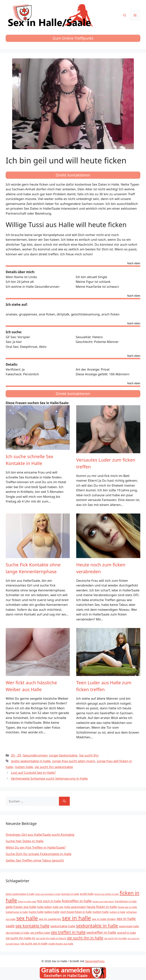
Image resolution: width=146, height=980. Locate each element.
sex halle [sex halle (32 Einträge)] (27, 918)
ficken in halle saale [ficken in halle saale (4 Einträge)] (27, 902)
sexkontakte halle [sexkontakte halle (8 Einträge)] (63, 926)
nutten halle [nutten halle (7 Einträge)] (101, 912)
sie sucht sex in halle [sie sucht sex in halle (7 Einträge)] (34, 943)
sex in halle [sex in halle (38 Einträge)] (77, 918)
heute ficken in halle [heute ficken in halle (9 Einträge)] (102, 907)
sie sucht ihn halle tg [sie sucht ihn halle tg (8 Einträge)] (20, 938)
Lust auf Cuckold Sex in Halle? (33, 773)
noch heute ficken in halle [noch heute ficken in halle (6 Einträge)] (76, 912)
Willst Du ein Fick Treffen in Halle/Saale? (36, 847)
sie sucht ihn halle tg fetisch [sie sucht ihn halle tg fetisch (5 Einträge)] (51, 938)
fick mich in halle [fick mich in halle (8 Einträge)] (49, 901)
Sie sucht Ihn (89, 755)
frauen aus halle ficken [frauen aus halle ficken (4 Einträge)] (103, 902)
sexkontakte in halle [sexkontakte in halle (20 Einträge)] (97, 926)
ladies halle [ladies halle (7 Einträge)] (52, 912)
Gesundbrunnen (35, 755)
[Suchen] (64, 801)
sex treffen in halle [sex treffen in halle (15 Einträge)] (68, 932)
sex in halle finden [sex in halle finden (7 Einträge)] (104, 919)
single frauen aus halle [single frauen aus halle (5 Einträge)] (61, 944)
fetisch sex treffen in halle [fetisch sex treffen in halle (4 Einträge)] (107, 894)
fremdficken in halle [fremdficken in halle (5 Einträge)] (126, 901)
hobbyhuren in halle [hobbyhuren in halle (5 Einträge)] (17, 912)
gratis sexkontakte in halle (31, 761)
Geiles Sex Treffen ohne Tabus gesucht (35, 860)
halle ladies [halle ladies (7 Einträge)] (44, 907)
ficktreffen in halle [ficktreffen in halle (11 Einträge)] (77, 901)
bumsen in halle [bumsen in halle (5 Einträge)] (70, 894)
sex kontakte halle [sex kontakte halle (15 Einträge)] (32, 926)
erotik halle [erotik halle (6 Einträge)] (87, 894)
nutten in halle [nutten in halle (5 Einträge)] (117, 912)
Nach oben (134, 263)
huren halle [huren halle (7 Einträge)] (36, 912)
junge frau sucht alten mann (74, 761)
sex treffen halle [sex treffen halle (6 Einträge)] (40, 933)
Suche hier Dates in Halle (25, 841)
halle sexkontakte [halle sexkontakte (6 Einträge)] (75, 907)
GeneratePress (95, 961)
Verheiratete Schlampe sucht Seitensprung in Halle (49, 778)
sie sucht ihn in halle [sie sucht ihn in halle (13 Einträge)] (85, 938)
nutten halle (24, 767)
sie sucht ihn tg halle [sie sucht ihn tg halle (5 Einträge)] (115, 938)
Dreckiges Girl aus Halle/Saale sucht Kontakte (40, 835)
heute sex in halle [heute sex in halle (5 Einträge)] (127, 907)
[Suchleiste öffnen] (125, 15)
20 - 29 (16, 755)
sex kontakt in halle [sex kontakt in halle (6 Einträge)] (18, 933)
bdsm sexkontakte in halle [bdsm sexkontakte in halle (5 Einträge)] (20, 894)
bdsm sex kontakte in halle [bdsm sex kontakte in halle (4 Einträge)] (48, 894)
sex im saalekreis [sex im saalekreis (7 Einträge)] (50, 919)
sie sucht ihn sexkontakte (54, 767)
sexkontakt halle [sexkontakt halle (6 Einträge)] (129, 926)
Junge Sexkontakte (63, 755)
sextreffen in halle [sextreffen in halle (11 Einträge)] (101, 932)
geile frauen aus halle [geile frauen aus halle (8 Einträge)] (21, 907)
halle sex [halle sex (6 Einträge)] (58, 907)
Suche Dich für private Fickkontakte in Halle (38, 854)
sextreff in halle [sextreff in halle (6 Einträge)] (127, 933)
